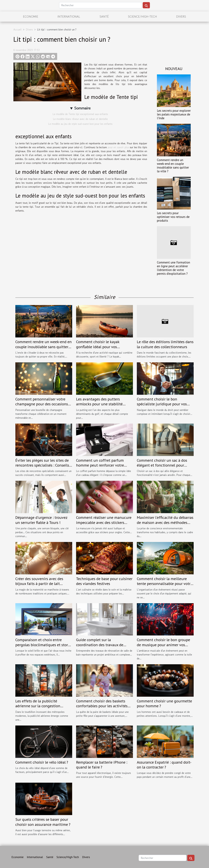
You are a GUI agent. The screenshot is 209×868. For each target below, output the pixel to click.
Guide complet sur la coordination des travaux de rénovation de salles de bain (100, 645)
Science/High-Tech (142, 16)
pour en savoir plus (119, 147)
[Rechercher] (100, 5)
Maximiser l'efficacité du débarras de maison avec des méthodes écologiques (165, 522)
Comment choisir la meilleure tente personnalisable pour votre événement (165, 584)
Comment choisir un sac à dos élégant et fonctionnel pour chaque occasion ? (162, 465)
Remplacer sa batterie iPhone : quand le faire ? (102, 765)
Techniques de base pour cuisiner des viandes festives (104, 581)
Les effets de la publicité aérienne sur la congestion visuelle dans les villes (38, 706)
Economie (31, 16)
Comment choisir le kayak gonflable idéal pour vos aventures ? (98, 347)
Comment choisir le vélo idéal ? (42, 762)
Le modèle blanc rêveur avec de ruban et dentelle (80, 119)
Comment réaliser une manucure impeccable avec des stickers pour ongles (104, 522)
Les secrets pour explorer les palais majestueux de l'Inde (174, 114)
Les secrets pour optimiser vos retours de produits (173, 217)
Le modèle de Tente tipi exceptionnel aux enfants (80, 114)
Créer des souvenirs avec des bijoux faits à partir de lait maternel (39, 584)
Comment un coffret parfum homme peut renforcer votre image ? (100, 465)
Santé (104, 16)
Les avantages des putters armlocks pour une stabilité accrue (99, 404)
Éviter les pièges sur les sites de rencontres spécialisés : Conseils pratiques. (42, 465)
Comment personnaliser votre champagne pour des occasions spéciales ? (42, 404)
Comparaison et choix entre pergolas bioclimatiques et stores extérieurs (43, 645)
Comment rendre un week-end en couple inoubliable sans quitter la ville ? (173, 165)
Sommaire (82, 108)
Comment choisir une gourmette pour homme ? (164, 703)
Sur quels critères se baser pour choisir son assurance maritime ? (43, 822)
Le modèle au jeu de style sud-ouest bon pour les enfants (80, 124)
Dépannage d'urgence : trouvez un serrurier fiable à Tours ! (41, 520)
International (69, 16)
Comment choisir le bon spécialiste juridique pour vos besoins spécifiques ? (162, 404)
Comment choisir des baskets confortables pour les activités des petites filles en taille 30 (102, 706)
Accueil (17, 29)
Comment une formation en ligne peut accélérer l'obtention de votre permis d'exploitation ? (173, 268)
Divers (181, 16)
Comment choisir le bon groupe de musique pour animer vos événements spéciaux (163, 645)
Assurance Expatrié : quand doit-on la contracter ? (164, 765)
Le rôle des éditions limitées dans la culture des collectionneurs (165, 344)
